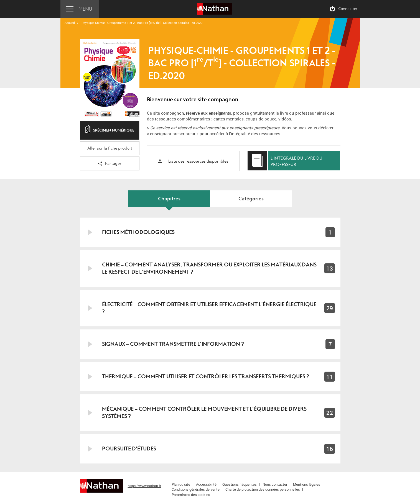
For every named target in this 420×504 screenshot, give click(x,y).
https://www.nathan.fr (144, 486)
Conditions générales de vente (196, 489)
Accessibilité (206, 484)
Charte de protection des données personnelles (263, 489)
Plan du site (181, 484)
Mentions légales (307, 484)
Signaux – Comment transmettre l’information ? (173, 344)
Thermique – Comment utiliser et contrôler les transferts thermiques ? (206, 376)
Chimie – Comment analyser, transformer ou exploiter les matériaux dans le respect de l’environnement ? (209, 268)
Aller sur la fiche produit (110, 148)
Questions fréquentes (240, 484)
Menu (85, 9)
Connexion (348, 9)
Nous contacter (275, 484)
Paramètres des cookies (191, 495)
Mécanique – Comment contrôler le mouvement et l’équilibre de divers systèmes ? (204, 413)
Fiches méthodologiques (138, 232)
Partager (110, 164)
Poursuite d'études (129, 449)
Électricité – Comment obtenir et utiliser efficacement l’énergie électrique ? (209, 308)
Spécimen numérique (110, 131)
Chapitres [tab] (169, 199)
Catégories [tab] (251, 199)
